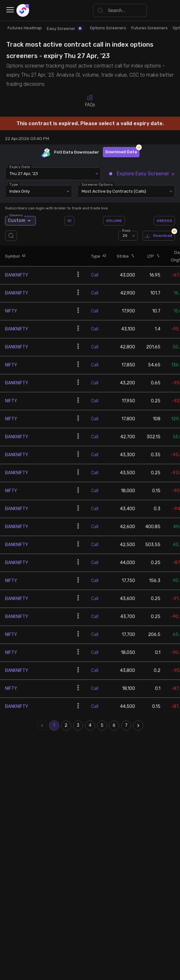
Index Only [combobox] (20, 191)
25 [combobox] (125, 236)
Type (14, 184)
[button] (23, 256)
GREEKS (164, 221)
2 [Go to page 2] (66, 726)
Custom (20, 221)
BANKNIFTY (17, 275)
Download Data (121, 152)
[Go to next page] (138, 726)
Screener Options (97, 184)
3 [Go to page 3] (78, 726)
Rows (126, 231)
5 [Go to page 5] (102, 726)
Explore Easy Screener (142, 174)
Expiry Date (20, 166)
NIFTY (11, 311)
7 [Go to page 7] (126, 726)
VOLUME (114, 221)
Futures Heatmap (25, 28)
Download (159, 236)
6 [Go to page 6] (114, 726)
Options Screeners (108, 28)
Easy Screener (64, 29)
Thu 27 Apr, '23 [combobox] (24, 173)
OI (69, 221)
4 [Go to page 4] (90, 726)
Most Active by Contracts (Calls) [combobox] (114, 191)
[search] (12, 236)
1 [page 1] (54, 726)
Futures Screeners (149, 28)
